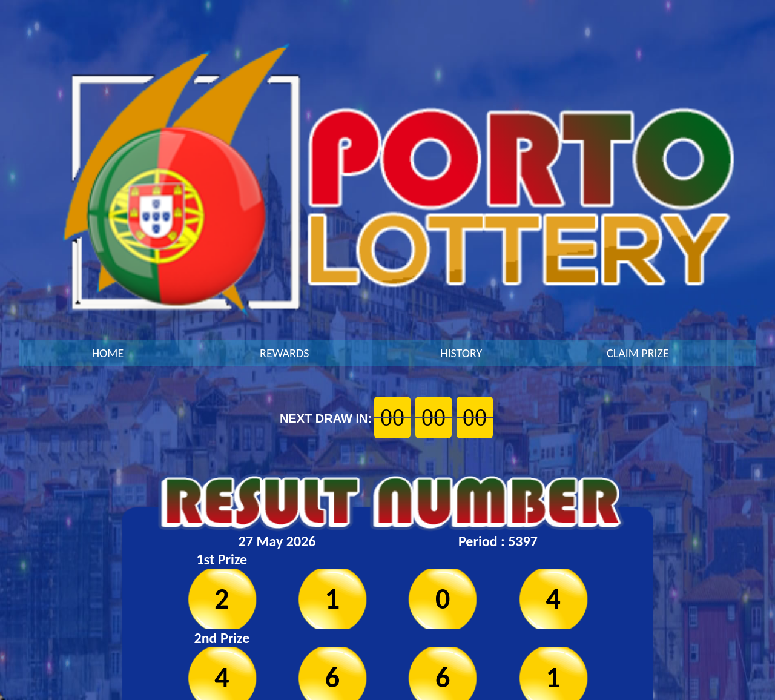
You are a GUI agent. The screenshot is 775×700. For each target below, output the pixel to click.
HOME (108, 353)
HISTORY (461, 353)
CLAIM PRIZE (638, 353)
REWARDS (284, 353)
